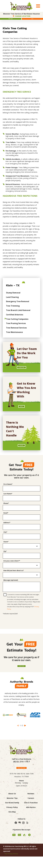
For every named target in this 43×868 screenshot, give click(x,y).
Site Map (12, 828)
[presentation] (22, 631)
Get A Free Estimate (22, 372)
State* (6, 553)
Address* (7, 533)
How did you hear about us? (14, 582)
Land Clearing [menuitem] (12, 300)
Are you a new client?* (12, 572)
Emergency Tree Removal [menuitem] (18, 305)
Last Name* (8, 505)
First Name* (8, 495)
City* (5, 543)
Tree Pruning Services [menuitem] (16, 327)
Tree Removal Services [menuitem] (16, 331)
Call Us (32, 20)
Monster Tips (12, 814)
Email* (6, 524)
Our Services (21, 455)
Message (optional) (11, 591)
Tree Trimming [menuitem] (13, 309)
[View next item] (25, 740)
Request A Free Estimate (21, 783)
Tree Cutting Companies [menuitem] (17, 322)
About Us (22, 413)
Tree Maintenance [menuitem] (14, 335)
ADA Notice (31, 824)
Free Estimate (11, 20)
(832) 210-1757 (21, 776)
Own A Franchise (31, 819)
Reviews (31, 810)
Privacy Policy (12, 824)
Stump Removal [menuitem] (13, 296)
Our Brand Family (12, 819)
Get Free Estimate (22, 679)
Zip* (5, 562)
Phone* (6, 514)
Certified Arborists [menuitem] (15, 318)
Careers (31, 814)
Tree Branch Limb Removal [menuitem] (18, 313)
